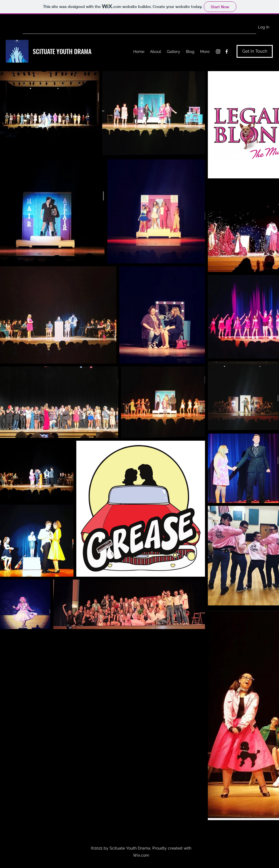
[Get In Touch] (255, 51)
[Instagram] (218, 51)
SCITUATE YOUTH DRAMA (62, 51)
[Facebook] (227, 51)
